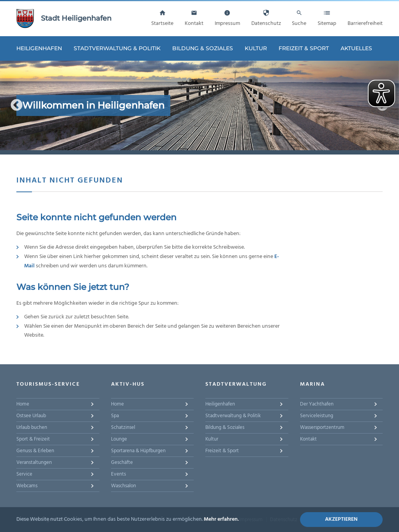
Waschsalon (124, 486)
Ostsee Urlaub (31, 416)
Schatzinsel (123, 428)
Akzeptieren (341, 519)
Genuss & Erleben (35, 451)
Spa (115, 416)
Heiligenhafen (39, 48)
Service (24, 474)
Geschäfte (122, 463)
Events (118, 474)
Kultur (256, 48)
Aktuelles (356, 48)
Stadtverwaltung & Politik (117, 48)
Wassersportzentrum (322, 428)
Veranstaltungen (34, 463)
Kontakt (308, 439)
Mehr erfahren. (221, 519)
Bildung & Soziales (203, 48)
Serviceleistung (317, 416)
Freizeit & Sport (304, 48)
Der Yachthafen (317, 404)
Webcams (27, 486)
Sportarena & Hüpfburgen (138, 451)
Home (23, 404)
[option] (199, 105)
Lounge (119, 439)
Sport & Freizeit (33, 439)
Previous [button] (17, 105)
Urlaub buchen (32, 428)
